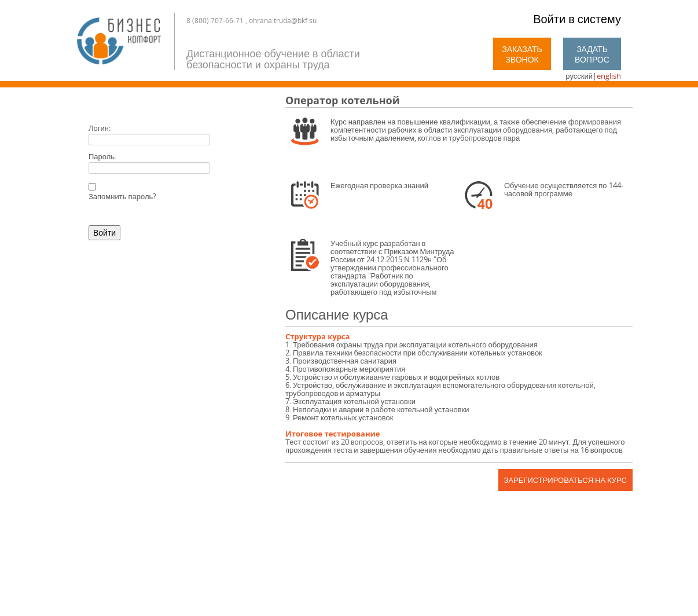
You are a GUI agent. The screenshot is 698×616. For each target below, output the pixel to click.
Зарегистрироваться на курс (565, 480)
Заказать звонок (522, 54)
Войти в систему (577, 19)
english (609, 76)
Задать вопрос (592, 54)
